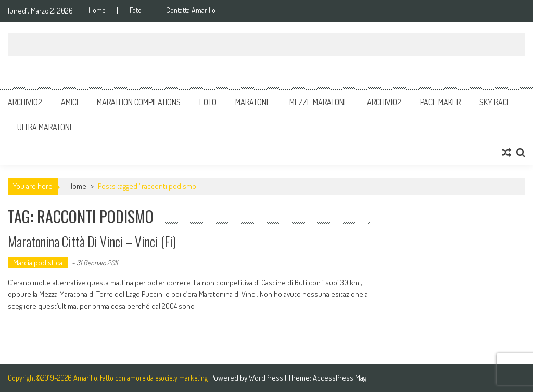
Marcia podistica (38, 263)
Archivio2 (25, 102)
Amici (69, 102)
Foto (136, 10)
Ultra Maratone (46, 127)
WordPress (267, 378)
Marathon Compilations (139, 102)
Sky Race (495, 102)
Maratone (253, 102)
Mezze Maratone (319, 102)
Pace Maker (440, 102)
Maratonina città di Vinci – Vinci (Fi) (92, 241)
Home (97, 10)
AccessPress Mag (340, 378)
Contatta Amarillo (191, 10)
